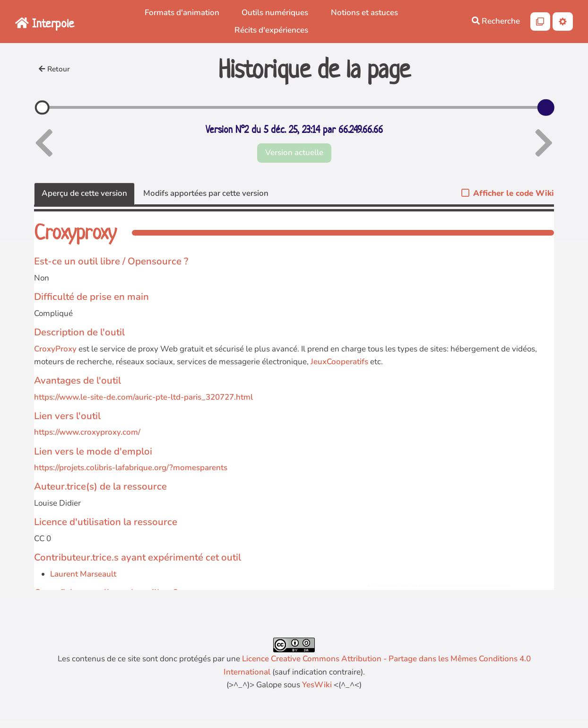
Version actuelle (294, 153)
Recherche (496, 21)
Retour (54, 69)
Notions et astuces (364, 13)
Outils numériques (275, 13)
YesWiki (317, 685)
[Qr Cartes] (540, 22)
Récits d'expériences (271, 30)
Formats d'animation (182, 13)
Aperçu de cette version (84, 193)
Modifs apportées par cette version (206, 193)
